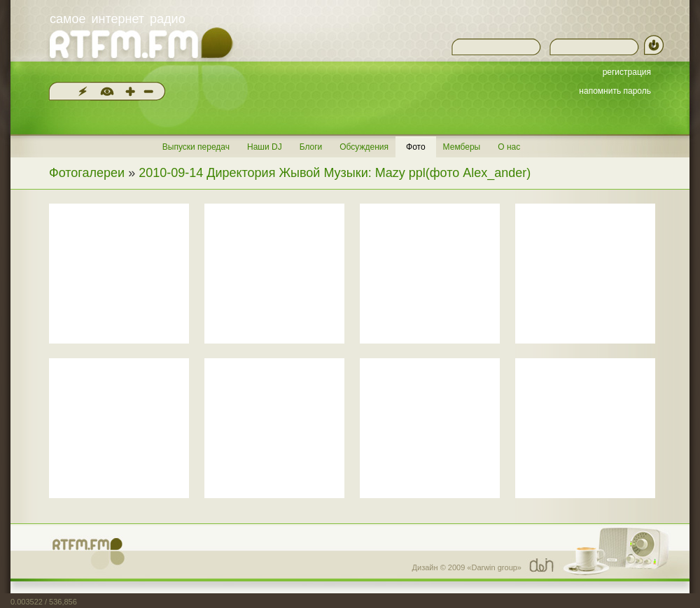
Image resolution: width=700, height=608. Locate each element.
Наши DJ (265, 147)
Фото (416, 147)
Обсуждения (364, 147)
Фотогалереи (87, 173)
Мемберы (462, 147)
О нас (509, 147)
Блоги (311, 147)
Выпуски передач (196, 147)
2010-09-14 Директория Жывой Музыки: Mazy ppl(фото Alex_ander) (335, 173)
